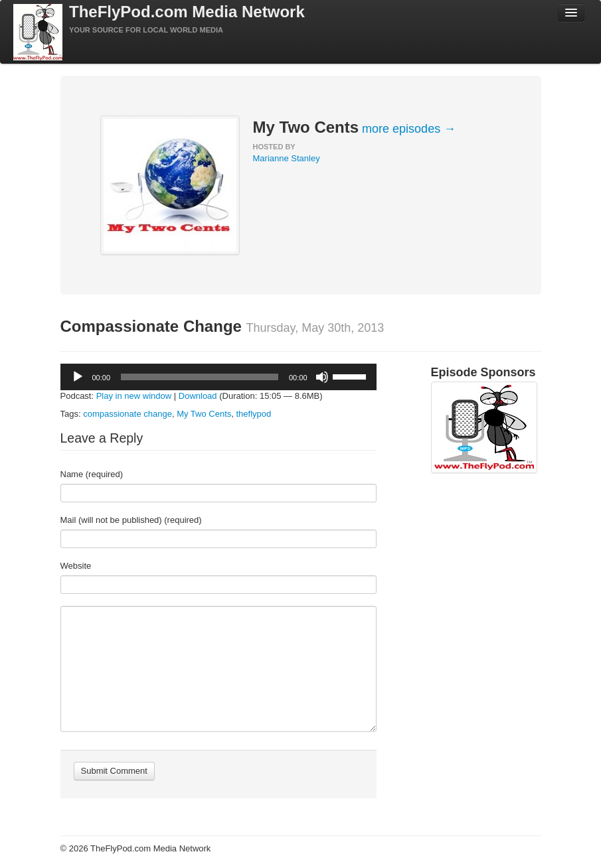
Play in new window (134, 396)
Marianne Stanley (287, 158)
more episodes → (409, 129)
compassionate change (128, 414)
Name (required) (92, 474)
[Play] (78, 377)
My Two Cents (204, 414)
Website (76, 566)
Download (198, 396)
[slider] (200, 377)
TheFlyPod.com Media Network (187, 12)
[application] (218, 377)
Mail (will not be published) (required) (131, 520)
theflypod (253, 414)
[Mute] (322, 377)
